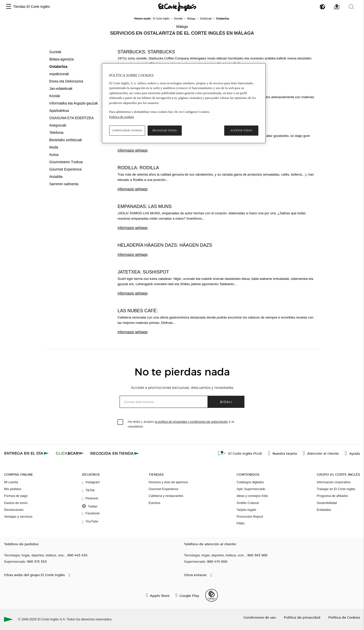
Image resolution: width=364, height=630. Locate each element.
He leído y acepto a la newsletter (181, 424)
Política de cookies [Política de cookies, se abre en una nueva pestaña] (122, 117)
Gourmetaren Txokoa (66, 162)
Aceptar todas (241, 130)
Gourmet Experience (65, 169)
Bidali (226, 402)
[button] (9, 7)
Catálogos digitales (250, 482)
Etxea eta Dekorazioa (66, 81)
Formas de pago (16, 496)
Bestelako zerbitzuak (66, 140)
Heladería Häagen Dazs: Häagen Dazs (165, 245)
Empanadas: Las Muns (145, 206)
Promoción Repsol (250, 517)
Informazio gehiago (133, 150)
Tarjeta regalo (246, 510)
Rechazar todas (165, 130)
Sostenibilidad (327, 503)
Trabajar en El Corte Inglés (336, 489)
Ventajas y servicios (18, 517)
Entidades (324, 510)
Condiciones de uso (260, 617)
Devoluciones (14, 510)
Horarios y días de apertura (168, 482)
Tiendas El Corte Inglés (31, 7)
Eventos (154, 503)
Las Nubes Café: (138, 311)
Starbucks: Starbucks (146, 52)
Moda (54, 147)
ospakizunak (59, 74)
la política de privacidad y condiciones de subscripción (191, 422)
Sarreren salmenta (64, 184)
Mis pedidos (13, 489)
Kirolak (55, 96)
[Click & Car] (70, 453)
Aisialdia (56, 177)
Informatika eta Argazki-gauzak (74, 103)
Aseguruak (58, 125)
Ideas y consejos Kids (252, 496)
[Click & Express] (27, 453)
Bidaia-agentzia (62, 59)
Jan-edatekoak (61, 89)
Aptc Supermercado (251, 489)
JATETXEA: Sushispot (143, 272)
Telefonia (56, 133)
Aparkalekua (59, 111)
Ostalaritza (58, 67)
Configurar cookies (127, 130)
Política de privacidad (302, 617)
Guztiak (55, 52)
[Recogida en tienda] (115, 453)
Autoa (54, 155)
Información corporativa (334, 482)
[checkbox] (121, 422)
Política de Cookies (344, 617)
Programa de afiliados (332, 496)
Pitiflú (241, 523)
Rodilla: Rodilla (138, 168)
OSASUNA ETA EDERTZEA (71, 118)
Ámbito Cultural (248, 503)
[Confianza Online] (212, 595)
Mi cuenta (11, 482)
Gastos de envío (16, 503)
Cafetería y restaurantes (166, 496)
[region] (184, 103)
